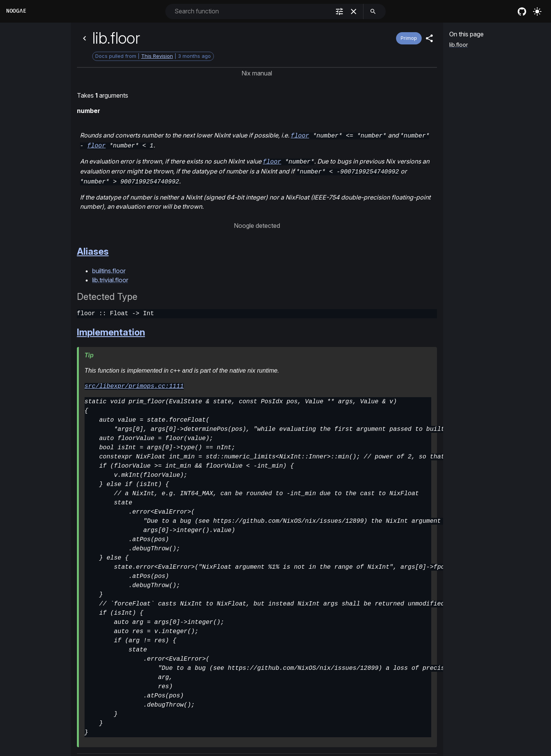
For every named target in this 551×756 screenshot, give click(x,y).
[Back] (85, 38)
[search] (373, 11)
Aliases (93, 248)
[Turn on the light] (537, 11)
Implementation (111, 328)
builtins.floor (109, 267)
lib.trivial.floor (110, 276)
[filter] (339, 11)
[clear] (354, 11)
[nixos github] (522, 11)
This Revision (157, 56)
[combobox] (252, 11)
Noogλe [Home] (16, 11)
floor (300, 135)
